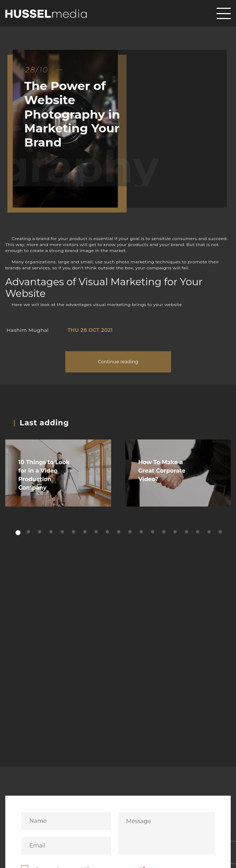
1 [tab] (18, 533)
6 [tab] (74, 532)
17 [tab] (198, 532)
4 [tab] (52, 532)
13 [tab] (153, 532)
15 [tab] (176, 532)
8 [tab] (97, 532)
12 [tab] (142, 532)
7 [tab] (86, 532)
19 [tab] (221, 532)
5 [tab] (63, 532)
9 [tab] (108, 532)
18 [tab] (210, 532)
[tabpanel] (58, 473)
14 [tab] (165, 532)
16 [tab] (187, 532)
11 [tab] (131, 532)
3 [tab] (40, 532)
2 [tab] (29, 532)
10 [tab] (119, 532)
